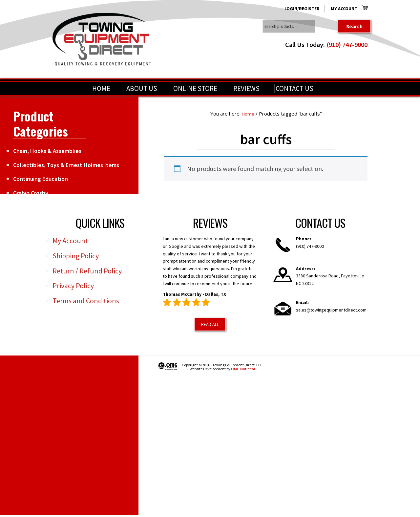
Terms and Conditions (86, 301)
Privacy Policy (73, 286)
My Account (344, 9)
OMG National (243, 369)
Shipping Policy (76, 255)
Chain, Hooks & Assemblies (47, 151)
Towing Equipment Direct (102, 39)
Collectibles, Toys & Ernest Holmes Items (66, 165)
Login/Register (302, 9)
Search (354, 26)
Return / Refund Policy (87, 270)
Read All (210, 324)
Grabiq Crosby (31, 193)
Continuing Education (41, 179)
